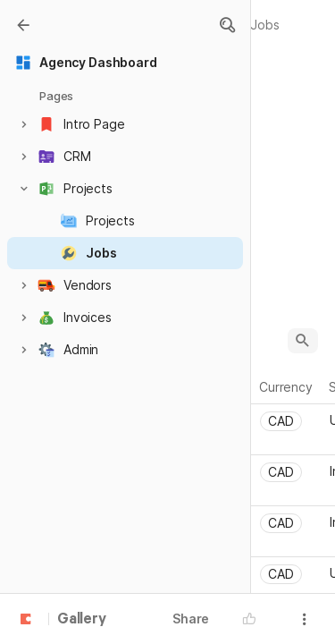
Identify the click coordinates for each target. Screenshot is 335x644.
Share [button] (191, 619)
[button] (227, 25)
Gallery (82, 620)
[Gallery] (23, 25)
